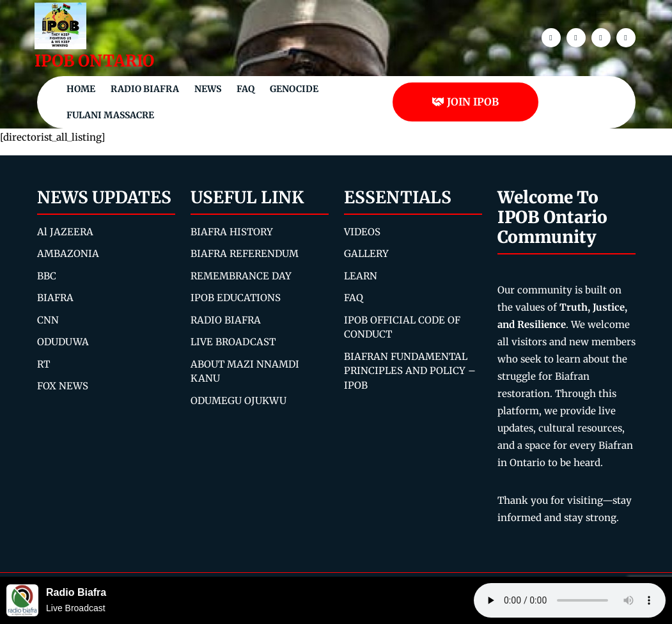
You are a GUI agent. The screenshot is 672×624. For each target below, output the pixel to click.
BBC (47, 276)
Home (81, 89)
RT (43, 364)
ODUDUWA (63, 342)
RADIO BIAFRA (226, 320)
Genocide (294, 89)
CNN (48, 320)
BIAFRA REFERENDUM (245, 254)
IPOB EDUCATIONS (236, 298)
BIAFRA (55, 298)
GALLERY (366, 254)
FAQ (246, 89)
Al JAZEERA (65, 232)
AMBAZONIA (68, 254)
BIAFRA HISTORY (232, 232)
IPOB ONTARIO (94, 61)
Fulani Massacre (110, 115)
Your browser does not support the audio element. (570, 600)
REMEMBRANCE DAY (241, 276)
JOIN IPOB (465, 102)
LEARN (361, 276)
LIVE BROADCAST (233, 342)
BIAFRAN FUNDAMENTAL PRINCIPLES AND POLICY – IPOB (410, 371)
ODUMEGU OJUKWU (238, 401)
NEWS (208, 89)
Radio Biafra (145, 89)
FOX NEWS (63, 386)
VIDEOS (362, 232)
